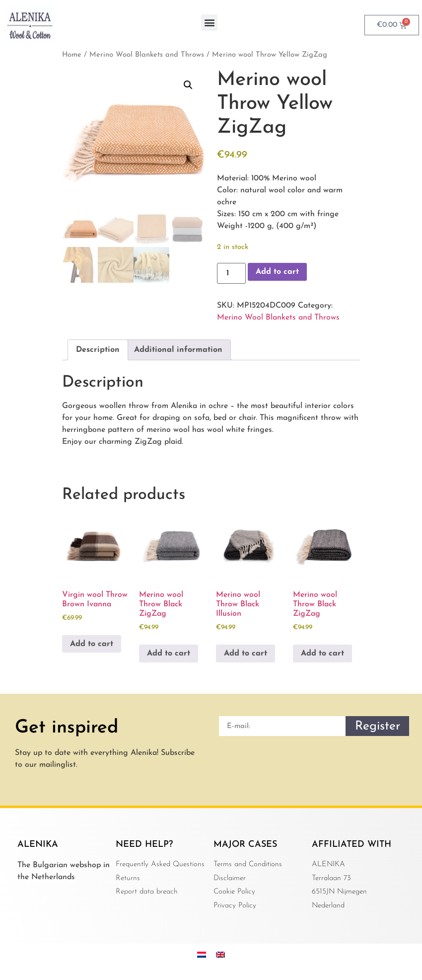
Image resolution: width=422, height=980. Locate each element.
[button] (209, 23)
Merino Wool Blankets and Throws (147, 55)
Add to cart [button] (92, 644)
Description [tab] (98, 350)
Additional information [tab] (178, 350)
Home (72, 55)
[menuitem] (202, 954)
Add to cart (277, 272)
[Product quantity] (231, 273)
